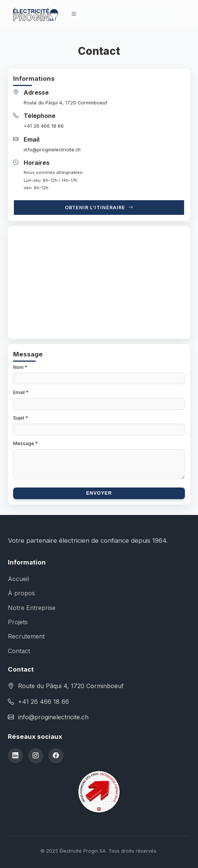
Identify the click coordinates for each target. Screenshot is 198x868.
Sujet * (21, 418)
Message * (25, 443)
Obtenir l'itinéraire (99, 208)
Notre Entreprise (32, 608)
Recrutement (26, 636)
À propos (21, 593)
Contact (19, 651)
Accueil (18, 579)
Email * (21, 392)
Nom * (20, 367)
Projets (18, 622)
